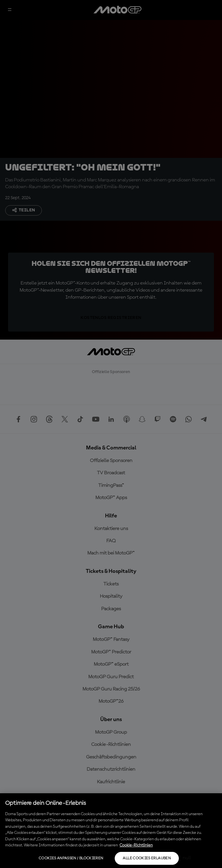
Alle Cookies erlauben (147, 858)
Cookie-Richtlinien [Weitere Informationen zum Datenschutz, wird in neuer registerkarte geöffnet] (136, 845)
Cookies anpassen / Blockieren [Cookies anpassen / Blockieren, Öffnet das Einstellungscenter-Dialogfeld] (71, 858)
